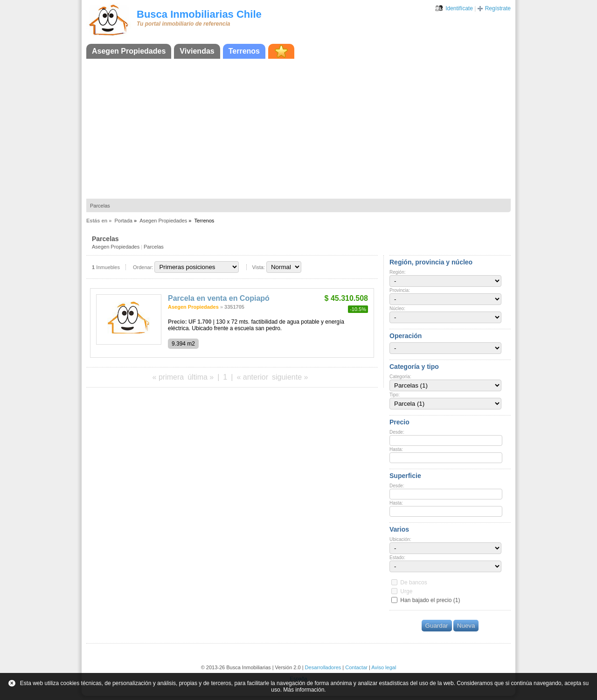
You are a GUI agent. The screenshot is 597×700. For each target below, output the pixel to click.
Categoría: (400, 377)
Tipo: (395, 395)
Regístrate (498, 8)
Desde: (397, 432)
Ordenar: (143, 267)
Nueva (466, 626)
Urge (406, 591)
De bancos (413, 582)
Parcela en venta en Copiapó (219, 298)
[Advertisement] (298, 129)
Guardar (437, 626)
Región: (397, 272)
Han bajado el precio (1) (430, 600)
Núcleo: (397, 308)
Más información (304, 690)
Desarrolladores (323, 667)
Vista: (259, 267)
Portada (123, 221)
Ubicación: (400, 539)
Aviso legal (384, 667)
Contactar (356, 667)
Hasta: (396, 449)
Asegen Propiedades (129, 51)
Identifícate (459, 8)
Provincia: (400, 290)
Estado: (397, 558)
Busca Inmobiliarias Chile (199, 14)
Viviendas (197, 51)
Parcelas (100, 206)
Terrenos (244, 51)
